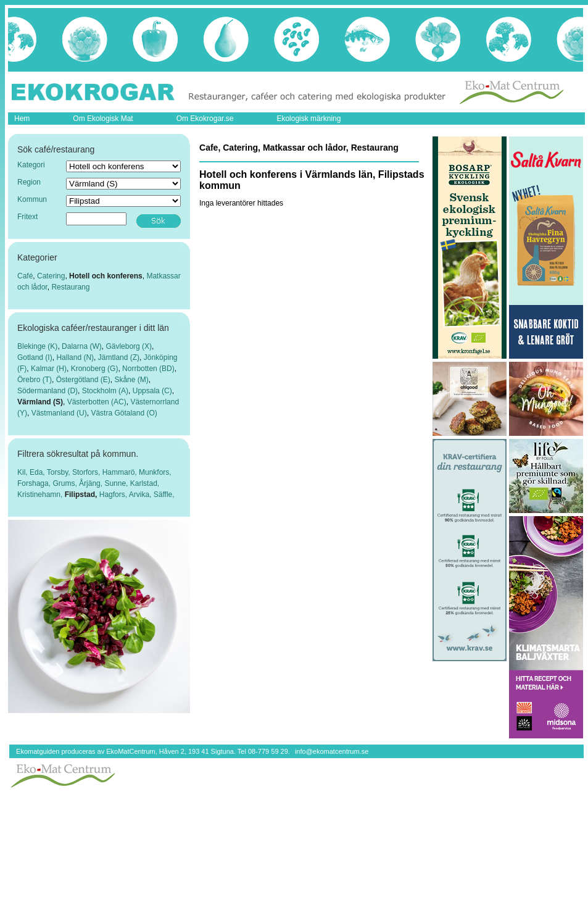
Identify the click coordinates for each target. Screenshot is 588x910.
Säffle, (164, 495)
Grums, (66, 483)
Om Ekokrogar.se (205, 119)
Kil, (23, 472)
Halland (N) (75, 357)
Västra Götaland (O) (124, 413)
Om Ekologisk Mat (103, 119)
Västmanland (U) (59, 413)
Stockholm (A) (105, 391)
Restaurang (70, 287)
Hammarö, (121, 472)
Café (25, 276)
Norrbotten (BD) (148, 369)
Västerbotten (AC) (97, 402)
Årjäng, (92, 483)
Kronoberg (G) (95, 369)
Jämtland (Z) (119, 357)
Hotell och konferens (106, 276)
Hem (22, 119)
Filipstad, (82, 495)
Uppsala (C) (152, 391)
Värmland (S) (40, 402)
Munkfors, (155, 472)
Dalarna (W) (82, 346)
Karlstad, (145, 483)
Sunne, (117, 483)
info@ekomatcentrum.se (332, 751)
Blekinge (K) (37, 346)
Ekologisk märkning (308, 119)
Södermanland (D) (48, 391)
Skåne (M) (131, 380)
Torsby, (60, 472)
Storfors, (87, 472)
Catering (51, 276)
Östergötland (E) (83, 380)
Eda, (38, 472)
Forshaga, (35, 483)
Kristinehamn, (41, 495)
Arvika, (141, 495)
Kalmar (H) (49, 369)
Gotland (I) (35, 357)
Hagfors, (114, 495)
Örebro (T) (35, 380)
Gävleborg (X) (129, 346)
